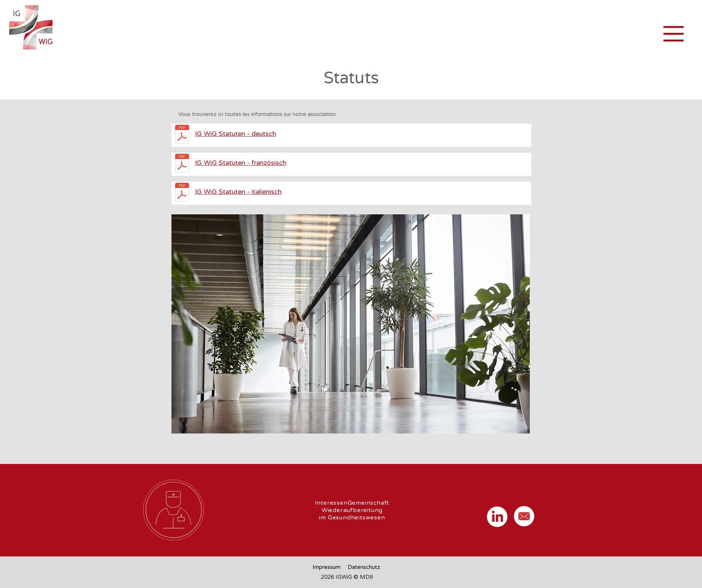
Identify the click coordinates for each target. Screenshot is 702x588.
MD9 (366, 577)
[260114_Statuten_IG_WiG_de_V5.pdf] (182, 135)
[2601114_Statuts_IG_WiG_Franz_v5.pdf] (182, 164)
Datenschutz (364, 567)
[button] (674, 34)
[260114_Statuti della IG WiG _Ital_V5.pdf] (182, 193)
